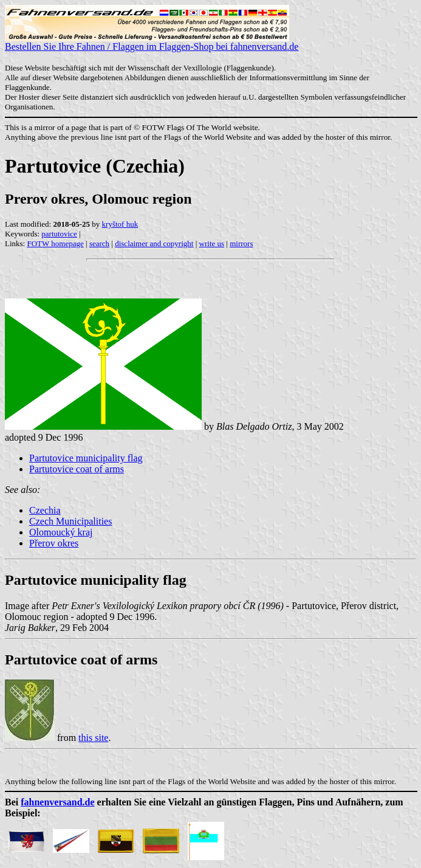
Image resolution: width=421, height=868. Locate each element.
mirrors (241, 243)
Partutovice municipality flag (86, 458)
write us (212, 243)
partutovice (59, 234)
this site (93, 738)
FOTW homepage (55, 243)
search (99, 243)
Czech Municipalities (70, 521)
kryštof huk (120, 224)
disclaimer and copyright (154, 243)
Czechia (45, 510)
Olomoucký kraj (61, 532)
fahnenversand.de (57, 802)
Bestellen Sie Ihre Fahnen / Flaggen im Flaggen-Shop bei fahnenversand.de (152, 42)
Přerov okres (54, 543)
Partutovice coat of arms (77, 469)
